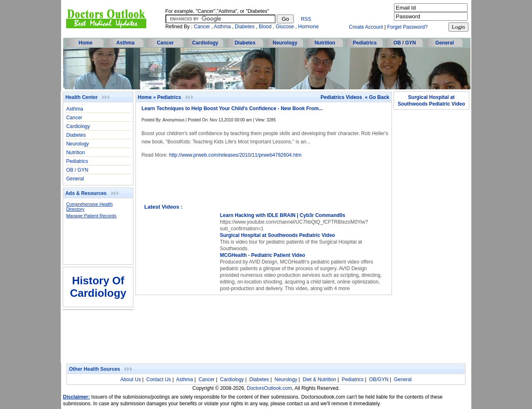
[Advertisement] (94, 244)
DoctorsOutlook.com (270, 388)
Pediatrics (365, 43)
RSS (306, 19)
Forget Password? (407, 27)
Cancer (202, 27)
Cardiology (205, 43)
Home (85, 43)
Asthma (222, 27)
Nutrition (325, 43)
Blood (265, 27)
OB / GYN (405, 43)
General (445, 43)
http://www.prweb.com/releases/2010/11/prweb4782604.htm (235, 155)
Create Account (366, 27)
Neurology (285, 43)
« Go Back (377, 97)
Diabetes (245, 27)
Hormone (308, 27)
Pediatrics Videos (341, 97)
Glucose (285, 27)
